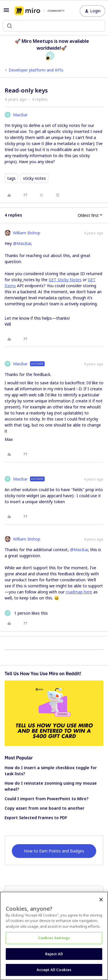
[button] (6, 12)
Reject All (54, 954)
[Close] (101, 900)
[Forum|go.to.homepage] (39, 11)
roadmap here (79, 592)
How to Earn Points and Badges (54, 851)
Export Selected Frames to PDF (36, 818)
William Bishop (27, 233)
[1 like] (26, 613)
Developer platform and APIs (36, 70)
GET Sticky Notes (65, 280)
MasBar (20, 115)
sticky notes (34, 178)
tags (11, 178)
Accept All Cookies (54, 970)
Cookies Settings (54, 938)
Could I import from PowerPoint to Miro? (47, 799)
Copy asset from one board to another (44, 808)
